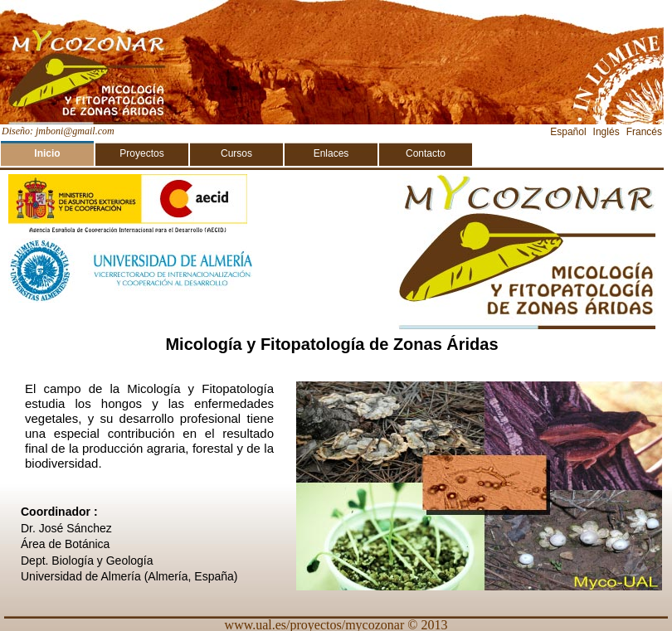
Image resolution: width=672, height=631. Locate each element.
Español (568, 132)
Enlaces (331, 153)
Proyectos (141, 153)
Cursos (236, 153)
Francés (644, 132)
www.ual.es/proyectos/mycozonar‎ (315, 624)
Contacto (426, 153)
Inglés (606, 132)
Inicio (47, 153)
